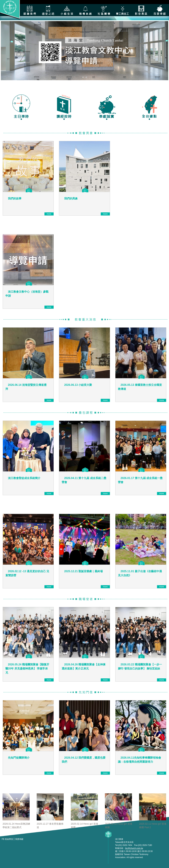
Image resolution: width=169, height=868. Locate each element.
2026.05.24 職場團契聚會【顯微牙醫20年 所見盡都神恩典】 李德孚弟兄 (27, 669)
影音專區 (141, 10)
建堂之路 (48, 10)
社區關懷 (104, 10)
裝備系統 (85, 10)
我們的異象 (71, 198)
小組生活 (67, 10)
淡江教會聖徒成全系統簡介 (24, 478)
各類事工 (123, 10)
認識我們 (30, 10)
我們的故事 (15, 198)
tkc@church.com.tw (134, 848)
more (49, 214)
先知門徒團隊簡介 (19, 758)
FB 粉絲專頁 (7, 839)
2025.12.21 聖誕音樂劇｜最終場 (84, 571)
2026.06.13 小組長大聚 (78, 385)
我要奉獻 (160, 10)
